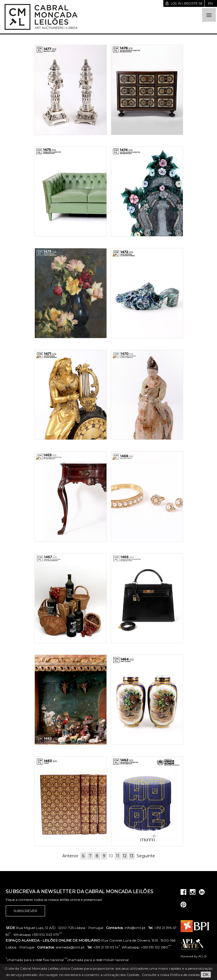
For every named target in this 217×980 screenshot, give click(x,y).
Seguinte (146, 856)
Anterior (70, 856)
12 (125, 856)
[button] (209, 15)
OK (206, 975)
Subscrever (25, 911)
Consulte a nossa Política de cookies (171, 975)
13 (131, 856)
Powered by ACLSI (194, 956)
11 (118, 856)
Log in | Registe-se (184, 3)
